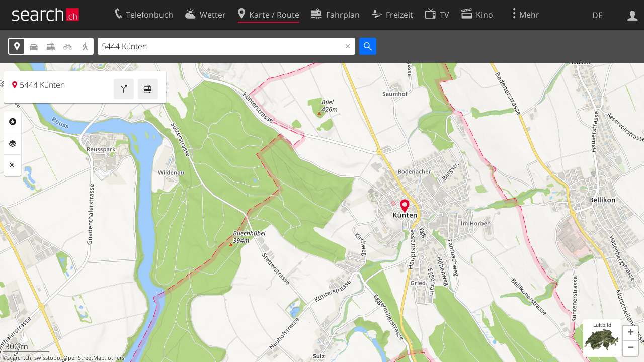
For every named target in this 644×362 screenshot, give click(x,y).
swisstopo (47, 358)
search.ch (19, 358)
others (116, 358)
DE (597, 15)
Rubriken (13, 122)
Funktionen (13, 165)
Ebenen (13, 144)
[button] (630, 333)
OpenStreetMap (84, 358)
